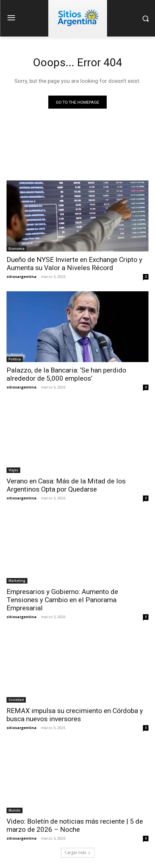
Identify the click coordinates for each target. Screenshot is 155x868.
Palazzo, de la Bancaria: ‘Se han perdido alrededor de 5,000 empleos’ (66, 374)
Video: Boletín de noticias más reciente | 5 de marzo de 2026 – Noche (75, 825)
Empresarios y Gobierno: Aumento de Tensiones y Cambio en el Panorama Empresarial (62, 600)
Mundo (15, 810)
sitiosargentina (22, 276)
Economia (16, 249)
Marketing (17, 581)
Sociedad (16, 700)
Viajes (13, 470)
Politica (15, 359)
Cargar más (78, 853)
